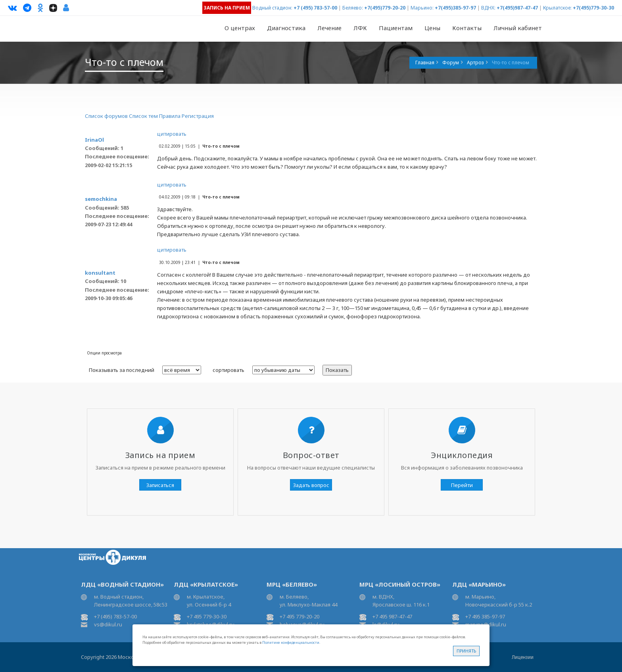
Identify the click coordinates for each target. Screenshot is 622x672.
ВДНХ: (488, 8)
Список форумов (106, 116)
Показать (337, 370)
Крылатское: (557, 8)
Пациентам (396, 28)
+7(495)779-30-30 (593, 8)
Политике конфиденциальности (291, 642)
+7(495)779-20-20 (385, 8)
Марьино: (422, 8)
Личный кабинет (518, 28)
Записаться (160, 485)
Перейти (462, 485)
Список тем (143, 116)
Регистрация (198, 116)
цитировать (172, 134)
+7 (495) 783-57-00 (315, 8)
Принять (466, 651)
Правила (170, 116)
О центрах (240, 28)
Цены (432, 28)
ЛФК (360, 28)
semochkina (101, 199)
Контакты (467, 28)
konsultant (100, 273)
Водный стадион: (272, 8)
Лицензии (523, 657)
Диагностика (286, 28)
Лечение (329, 28)
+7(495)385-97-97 (455, 8)
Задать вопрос (311, 485)
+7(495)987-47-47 (517, 8)
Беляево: (353, 8)
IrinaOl (94, 140)
